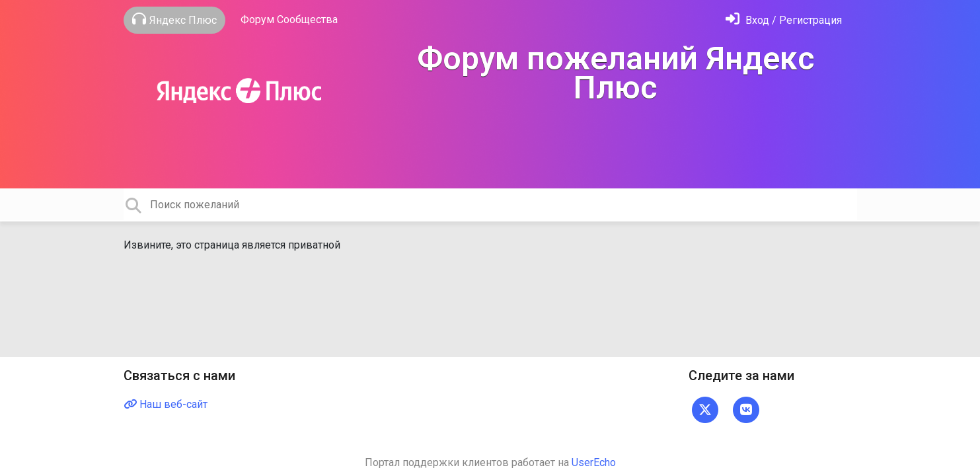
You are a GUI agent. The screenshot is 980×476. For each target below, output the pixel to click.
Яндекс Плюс (174, 19)
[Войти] (784, 20)
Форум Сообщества (289, 20)
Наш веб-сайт (166, 404)
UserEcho (594, 462)
